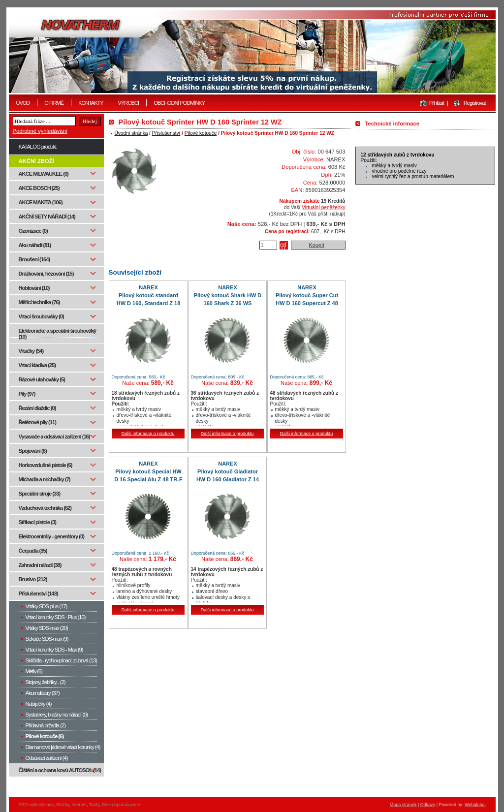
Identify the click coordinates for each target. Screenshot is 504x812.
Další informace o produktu (148, 434)
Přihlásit (437, 103)
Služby (63, 805)
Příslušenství (166, 133)
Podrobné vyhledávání (40, 131)
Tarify (94, 805)
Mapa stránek (403, 805)
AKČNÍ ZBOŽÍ (36, 161)
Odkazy (428, 805)
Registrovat (475, 103)
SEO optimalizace (36, 805)
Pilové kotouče (201, 133)
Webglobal (475, 805)
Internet (79, 805)
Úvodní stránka (131, 133)
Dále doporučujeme (121, 805)
